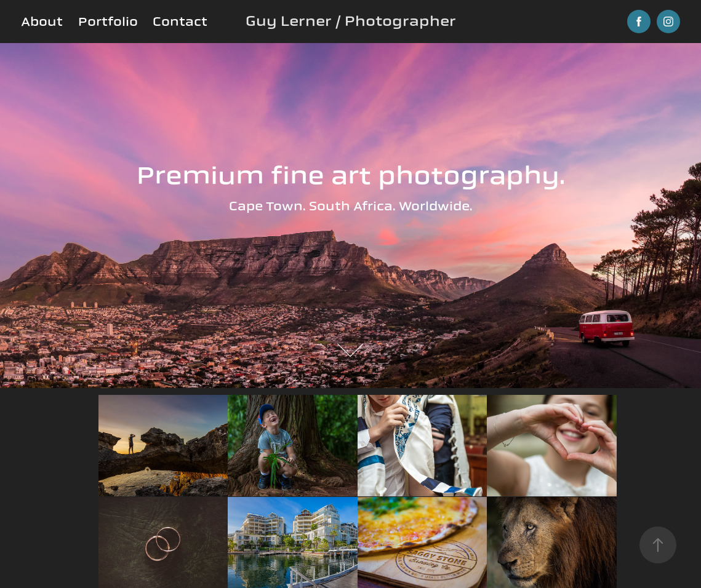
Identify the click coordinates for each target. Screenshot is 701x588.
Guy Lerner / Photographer (351, 21)
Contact (180, 22)
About (42, 22)
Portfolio (108, 22)
